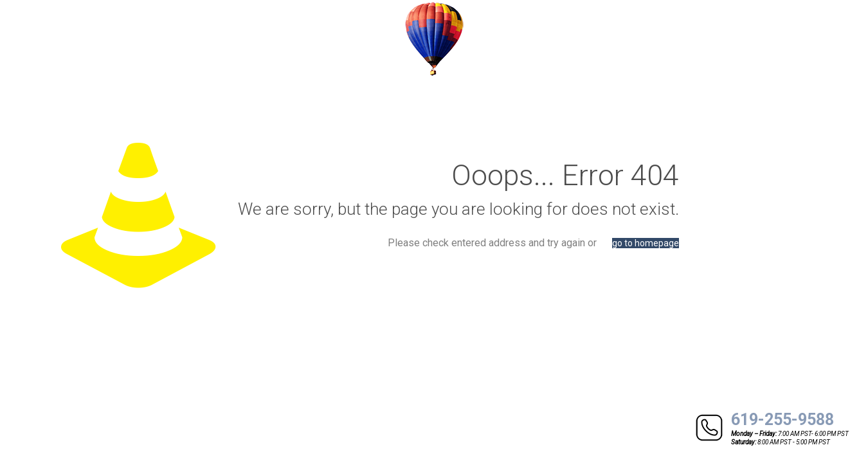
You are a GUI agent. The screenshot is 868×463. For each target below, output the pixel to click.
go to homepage (646, 243)
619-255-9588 (782, 420)
